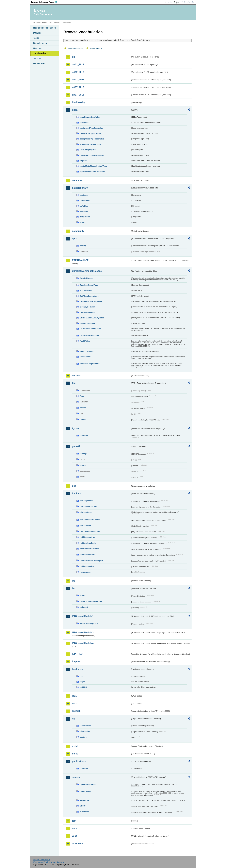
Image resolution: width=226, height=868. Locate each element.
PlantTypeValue (87, 351)
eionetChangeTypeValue (91, 144)
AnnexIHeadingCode (89, 623)
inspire (76, 661)
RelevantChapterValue (90, 364)
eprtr (75, 239)
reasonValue (85, 791)
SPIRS (83, 806)
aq (73, 57)
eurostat (77, 376)
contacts (84, 195)
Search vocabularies (75, 49)
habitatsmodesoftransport (91, 560)
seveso (76, 777)
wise (75, 836)
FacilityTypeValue (88, 323)
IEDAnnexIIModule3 (83, 632)
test (74, 821)
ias (74, 581)
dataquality (78, 231)
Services (37, 58)
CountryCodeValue (88, 307)
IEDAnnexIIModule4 (83, 643)
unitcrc (83, 419)
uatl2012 (84, 687)
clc (81, 676)
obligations (85, 217)
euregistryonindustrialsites (87, 271)
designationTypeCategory (91, 133)
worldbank (78, 844)
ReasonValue (86, 357)
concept (84, 454)
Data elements (40, 43)
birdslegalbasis (87, 501)
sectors (83, 737)
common (77, 180)
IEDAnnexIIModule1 (83, 616)
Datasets (37, 33)
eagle (82, 682)
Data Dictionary (55, 22)
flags (82, 396)
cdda (75, 110)
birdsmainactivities (88, 506)
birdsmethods (86, 512)
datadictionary (80, 188)
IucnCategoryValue (88, 150)
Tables (36, 38)
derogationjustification (90, 531)
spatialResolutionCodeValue (92, 172)
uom (75, 828)
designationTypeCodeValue (92, 139)
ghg (74, 486)
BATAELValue (86, 291)
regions (83, 161)
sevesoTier (85, 800)
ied (74, 588)
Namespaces (39, 63)
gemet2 (76, 446)
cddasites (84, 123)
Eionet (45, 22)
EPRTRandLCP (80, 260)
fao (74, 383)
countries (84, 436)
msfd (75, 746)
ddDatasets (85, 201)
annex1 (83, 595)
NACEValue (85, 341)
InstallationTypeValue (89, 336)
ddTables (84, 206)
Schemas (38, 48)
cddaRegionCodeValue (90, 117)
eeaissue (84, 211)
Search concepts (96, 49)
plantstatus (85, 731)
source (83, 465)
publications (79, 761)
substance (85, 812)
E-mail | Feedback (42, 859)
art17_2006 (78, 80)
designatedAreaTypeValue (91, 128)
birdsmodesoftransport (90, 520)
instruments (85, 572)
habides (76, 493)
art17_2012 (78, 87)
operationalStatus (88, 784)
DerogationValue (87, 312)
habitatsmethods (87, 555)
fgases (76, 428)
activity (83, 246)
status (83, 222)
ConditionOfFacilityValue (91, 301)
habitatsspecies (87, 566)
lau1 (74, 696)
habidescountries (88, 537)
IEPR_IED (77, 654)
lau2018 (76, 711)
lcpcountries (85, 726)
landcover (78, 669)
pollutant (84, 607)
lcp (74, 719)
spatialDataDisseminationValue (94, 166)
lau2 (74, 704)
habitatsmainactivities (90, 549)
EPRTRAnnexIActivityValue (92, 318)
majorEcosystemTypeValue (92, 155)
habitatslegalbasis (88, 543)
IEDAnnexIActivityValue (90, 329)
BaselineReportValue (89, 285)
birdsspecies (86, 526)
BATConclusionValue (89, 296)
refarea (83, 408)
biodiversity (79, 102)
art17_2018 (78, 95)
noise (75, 754)
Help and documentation (45, 28)
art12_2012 (78, 64)
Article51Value (86, 278)
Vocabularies (40, 53)
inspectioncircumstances (91, 601)
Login (170, 2)
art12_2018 (78, 72)
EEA (45, 2)
